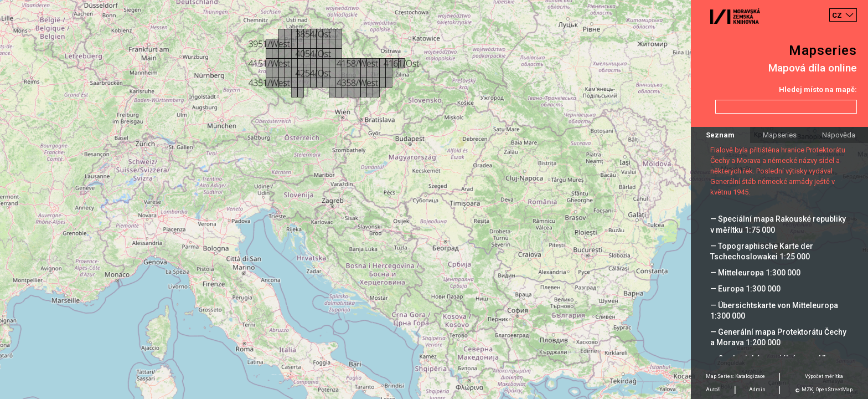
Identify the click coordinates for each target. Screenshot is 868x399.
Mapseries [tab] (780, 135)
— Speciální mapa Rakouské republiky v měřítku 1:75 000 (778, 224)
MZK (807, 390)
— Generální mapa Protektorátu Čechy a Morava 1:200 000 (778, 337)
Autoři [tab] (713, 390)
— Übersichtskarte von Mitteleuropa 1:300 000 (774, 311)
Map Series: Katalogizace (735, 376)
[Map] (434, 199)
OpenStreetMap (834, 390)
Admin (757, 390)
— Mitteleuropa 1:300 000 (755, 273)
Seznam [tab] (720, 135)
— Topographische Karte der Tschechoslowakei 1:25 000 (762, 251)
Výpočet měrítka (824, 376)
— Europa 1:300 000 (745, 289)
